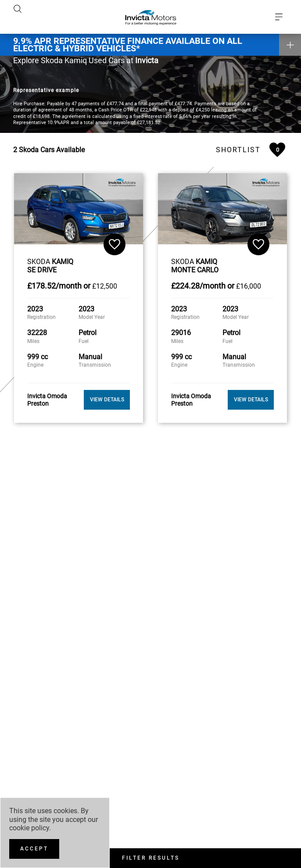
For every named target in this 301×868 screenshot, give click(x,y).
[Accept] (34, 849)
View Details (107, 398)
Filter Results (151, 858)
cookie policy (29, 828)
